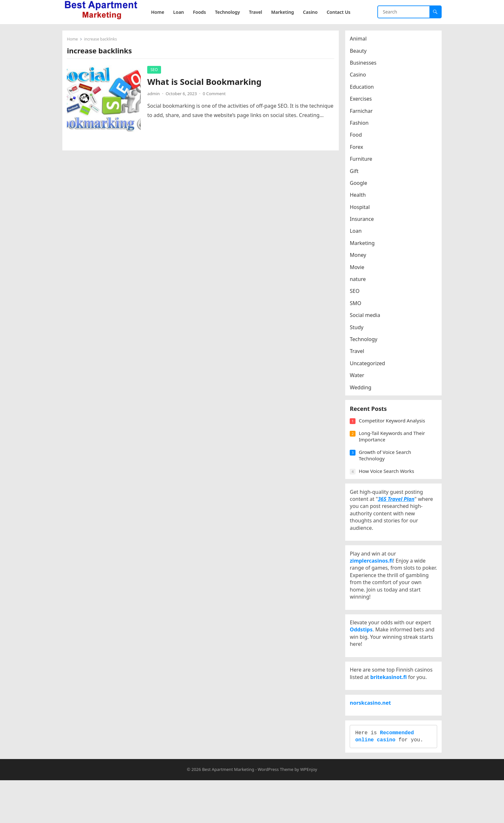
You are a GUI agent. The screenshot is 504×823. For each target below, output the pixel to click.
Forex (358, 149)
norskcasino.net (372, 738)
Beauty (360, 52)
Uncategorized (369, 365)
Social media (367, 317)
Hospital (362, 209)
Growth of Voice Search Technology (387, 463)
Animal (360, 41)
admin (155, 95)
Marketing (364, 245)
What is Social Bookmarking (206, 84)
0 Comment (216, 95)
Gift (356, 173)
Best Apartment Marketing (228, 812)
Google (360, 185)
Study (358, 329)
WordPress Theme (276, 812)
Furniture (363, 161)
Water (359, 377)
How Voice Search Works (388, 478)
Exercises (363, 101)
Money (360, 257)
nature (360, 281)
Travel (359, 353)
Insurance (364, 221)
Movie (359, 269)
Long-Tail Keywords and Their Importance (394, 444)
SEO (156, 72)
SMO (357, 305)
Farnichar (363, 113)
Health (360, 197)
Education (364, 89)
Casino (360, 77)
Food (358, 137)
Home (74, 41)
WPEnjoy (309, 812)
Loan (358, 233)
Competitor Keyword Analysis (394, 428)
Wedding (362, 389)
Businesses (365, 65)
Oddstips (363, 654)
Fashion (361, 125)
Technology (365, 341)
